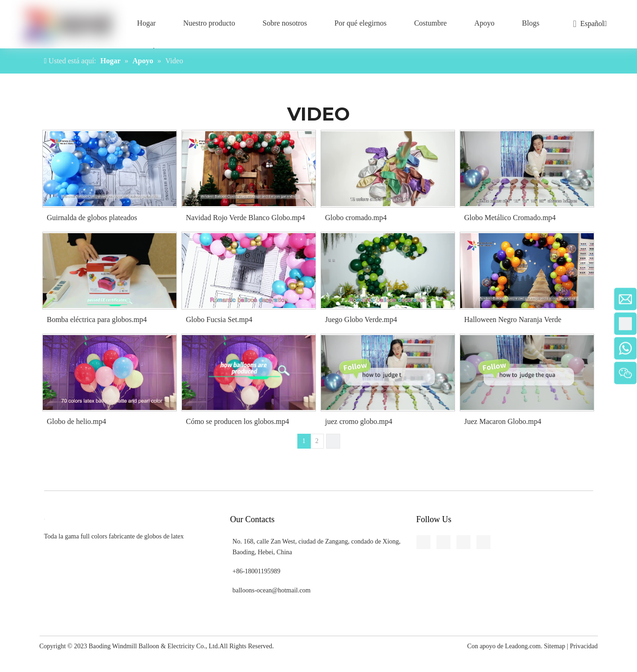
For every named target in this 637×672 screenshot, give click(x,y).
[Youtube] (7, 261)
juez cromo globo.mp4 (359, 421)
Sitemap (555, 646)
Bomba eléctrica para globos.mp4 (97, 319)
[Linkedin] (7, 226)
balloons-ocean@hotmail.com (272, 590)
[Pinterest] (7, 278)
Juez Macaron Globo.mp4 (503, 421)
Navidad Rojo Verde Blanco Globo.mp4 (246, 218)
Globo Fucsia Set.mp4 (219, 319)
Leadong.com (523, 646)
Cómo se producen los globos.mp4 (238, 421)
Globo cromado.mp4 (356, 218)
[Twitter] (7, 243)
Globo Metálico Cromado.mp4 (510, 218)
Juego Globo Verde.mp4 (361, 319)
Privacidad (584, 646)
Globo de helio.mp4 (77, 421)
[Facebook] (7, 209)
